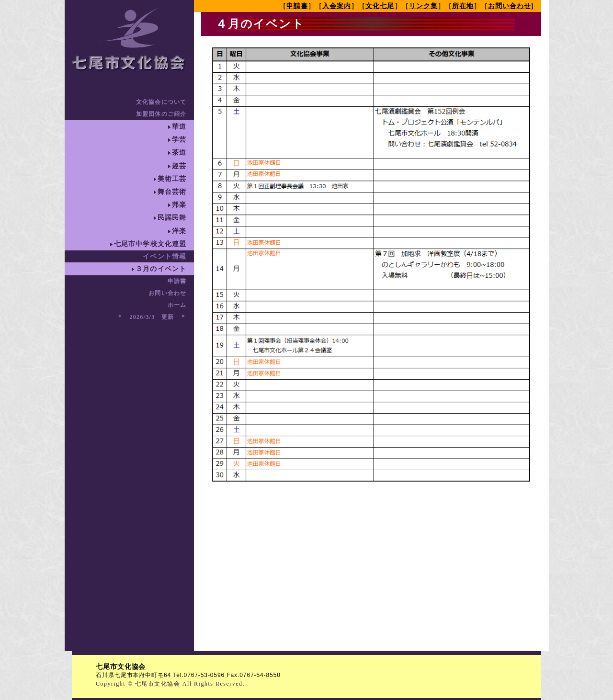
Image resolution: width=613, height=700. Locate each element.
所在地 (463, 6)
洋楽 (179, 231)
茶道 (179, 152)
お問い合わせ (167, 293)
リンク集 (423, 6)
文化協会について (161, 102)
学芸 (179, 140)
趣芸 (179, 166)
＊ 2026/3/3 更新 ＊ (152, 317)
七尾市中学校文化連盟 (150, 244)
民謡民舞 (172, 218)
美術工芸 (172, 179)
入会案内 (337, 6)
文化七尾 (380, 6)
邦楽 (179, 205)
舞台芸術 (172, 192)
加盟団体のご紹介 (161, 114)
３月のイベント (161, 269)
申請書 (177, 281)
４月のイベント (260, 24)
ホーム (177, 305)
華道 (179, 127)
